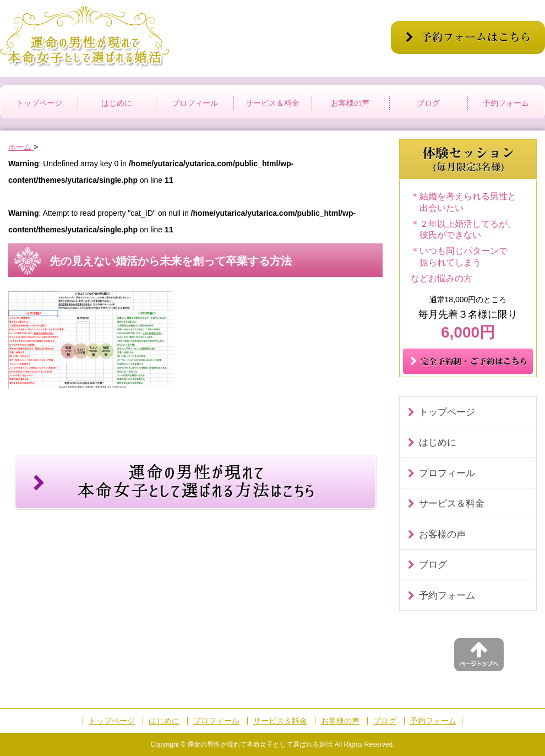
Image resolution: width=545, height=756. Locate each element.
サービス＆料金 (272, 103)
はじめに (117, 103)
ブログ (428, 103)
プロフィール (195, 103)
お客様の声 (350, 103)
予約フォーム (506, 103)
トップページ (39, 103)
